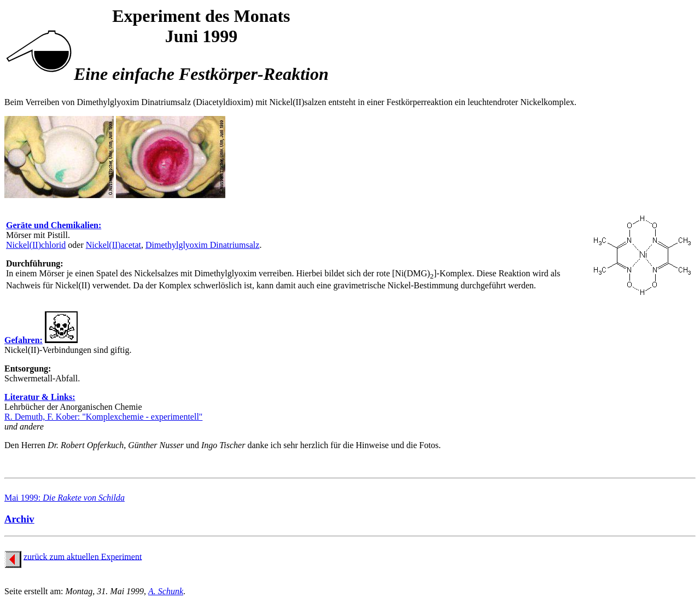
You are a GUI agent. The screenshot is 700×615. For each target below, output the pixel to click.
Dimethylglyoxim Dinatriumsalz (202, 245)
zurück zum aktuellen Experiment (83, 556)
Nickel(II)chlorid (36, 245)
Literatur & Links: (40, 397)
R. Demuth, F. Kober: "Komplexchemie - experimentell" (103, 417)
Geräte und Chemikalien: (54, 225)
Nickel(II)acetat (113, 245)
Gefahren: (24, 340)
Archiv (19, 519)
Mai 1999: (65, 498)
